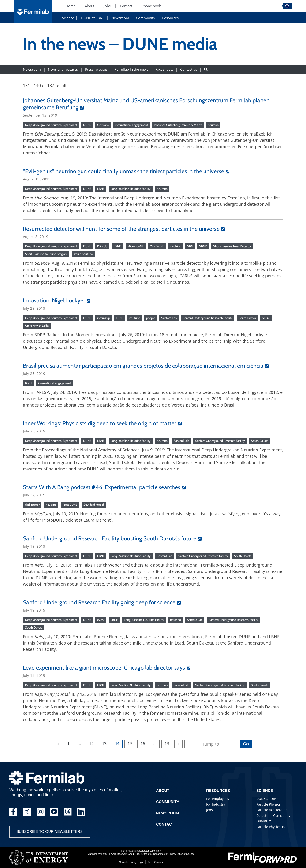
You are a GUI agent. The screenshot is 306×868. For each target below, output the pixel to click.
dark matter (32, 505)
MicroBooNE (136, 246)
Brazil (29, 383)
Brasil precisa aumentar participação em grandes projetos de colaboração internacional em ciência (143, 366)
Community (146, 18)
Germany (103, 125)
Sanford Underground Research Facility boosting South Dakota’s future (110, 538)
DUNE (87, 125)
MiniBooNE (157, 246)
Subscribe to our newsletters (50, 832)
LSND (118, 246)
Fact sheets (164, 69)
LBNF (101, 189)
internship (104, 318)
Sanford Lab (169, 318)
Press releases (96, 69)
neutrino (213, 125)
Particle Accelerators (272, 810)
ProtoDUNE (70, 505)
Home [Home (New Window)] (71, 6)
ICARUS (102, 246)
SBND (203, 246)
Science (68, 18)
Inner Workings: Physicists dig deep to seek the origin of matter (100, 423)
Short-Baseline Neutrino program (46, 254)
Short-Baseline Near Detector (232, 246)
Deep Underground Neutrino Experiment (51, 125)
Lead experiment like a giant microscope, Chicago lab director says (104, 668)
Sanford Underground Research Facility (208, 318)
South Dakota (247, 318)
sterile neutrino (83, 254)
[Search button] (206, 69)
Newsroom (120, 18)
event (101, 620)
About (163, 791)
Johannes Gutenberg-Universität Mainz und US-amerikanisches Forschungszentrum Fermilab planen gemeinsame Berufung (146, 104)
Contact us (189, 69)
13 (104, 743)
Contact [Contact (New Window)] (126, 6)
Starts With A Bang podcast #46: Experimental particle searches (102, 487)
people (151, 318)
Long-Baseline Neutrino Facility (131, 189)
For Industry (216, 804)
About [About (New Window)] (90, 6)
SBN (190, 246)
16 (143, 743)
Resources (170, 18)
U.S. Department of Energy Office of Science (171, 854)
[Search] (259, 6)
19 (167, 743)
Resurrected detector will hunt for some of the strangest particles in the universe (121, 229)
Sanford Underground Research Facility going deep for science (99, 602)
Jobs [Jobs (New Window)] (107, 6)
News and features (63, 69)
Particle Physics (268, 804)
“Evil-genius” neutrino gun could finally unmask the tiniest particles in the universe (124, 171)
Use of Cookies (155, 862)
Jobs (209, 810)
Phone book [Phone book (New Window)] (151, 6)
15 (130, 743)
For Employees (218, 799)
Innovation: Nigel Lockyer (54, 300)
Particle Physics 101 (272, 827)
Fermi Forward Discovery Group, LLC (121, 854)
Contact (165, 824)
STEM (266, 318)
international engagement (132, 125)
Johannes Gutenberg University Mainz (178, 125)
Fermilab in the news (131, 69)
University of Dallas (37, 326)
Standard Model (94, 505)
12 (91, 743)
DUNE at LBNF (93, 18)
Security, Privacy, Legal (131, 862)
